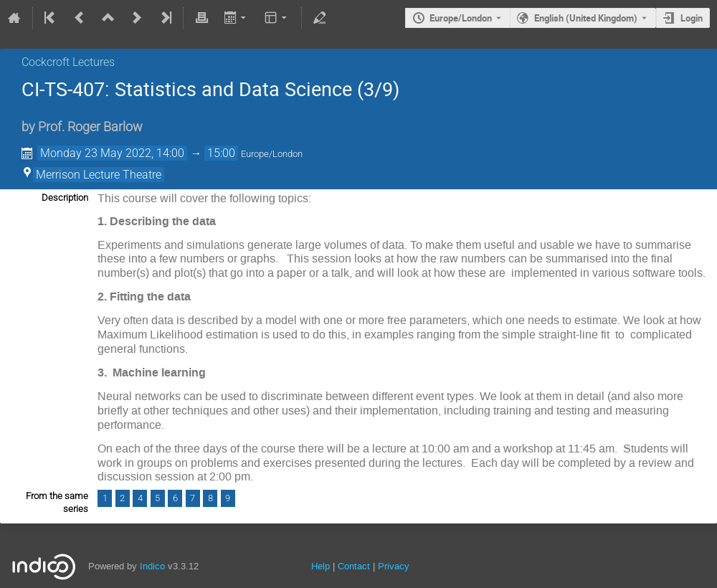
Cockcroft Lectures (68, 62)
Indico (152, 566)
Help (320, 566)
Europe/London (461, 18)
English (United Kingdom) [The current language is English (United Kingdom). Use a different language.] (586, 18)
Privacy (394, 566)
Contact (354, 566)
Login (692, 18)
